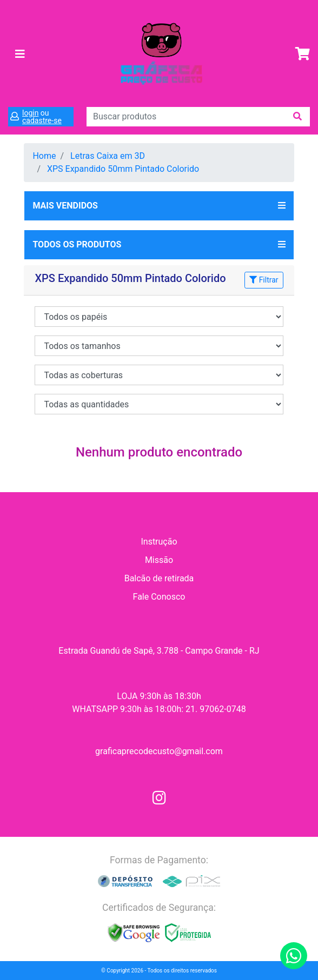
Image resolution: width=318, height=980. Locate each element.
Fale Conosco (159, 597)
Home (44, 156)
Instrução (159, 542)
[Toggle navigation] (20, 54)
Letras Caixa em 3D (108, 156)
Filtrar (264, 280)
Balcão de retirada (159, 578)
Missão (159, 560)
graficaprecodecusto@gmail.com (159, 751)
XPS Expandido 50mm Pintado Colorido (123, 169)
